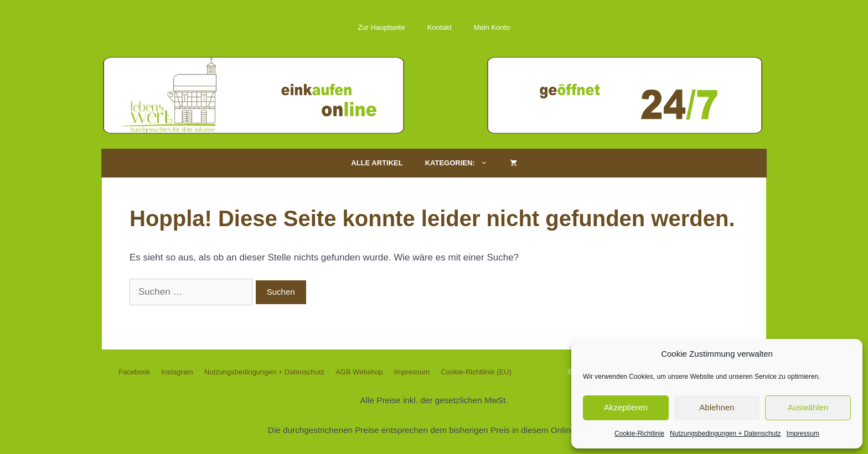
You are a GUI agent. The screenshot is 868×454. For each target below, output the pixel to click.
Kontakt (440, 27)
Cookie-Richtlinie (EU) (476, 372)
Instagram (177, 372)
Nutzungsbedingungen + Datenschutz (725, 434)
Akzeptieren (626, 407)
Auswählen (808, 407)
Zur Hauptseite (381, 27)
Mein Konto (492, 27)
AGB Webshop (359, 372)
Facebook (134, 372)
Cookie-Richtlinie (639, 434)
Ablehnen (717, 407)
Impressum (803, 434)
